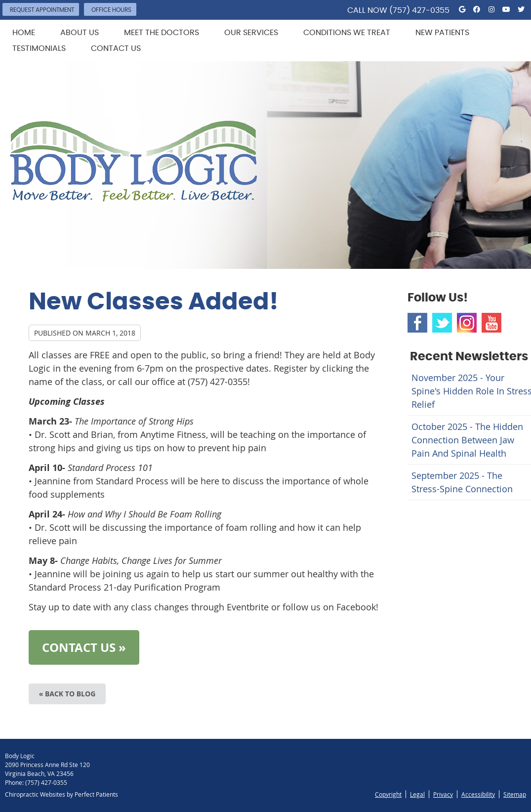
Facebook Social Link (417, 323)
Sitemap (515, 794)
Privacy (443, 794)
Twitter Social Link (442, 323)
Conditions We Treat (347, 33)
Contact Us (116, 48)
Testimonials (39, 48)
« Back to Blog (67, 694)
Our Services (251, 33)
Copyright (388, 794)
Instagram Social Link (467, 323)
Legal (417, 794)
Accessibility (478, 794)
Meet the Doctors (162, 33)
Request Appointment (42, 10)
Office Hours (111, 10)
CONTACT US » (84, 647)
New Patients (442, 33)
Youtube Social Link (491, 323)
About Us (80, 33)
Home (24, 33)
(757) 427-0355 (419, 10)
